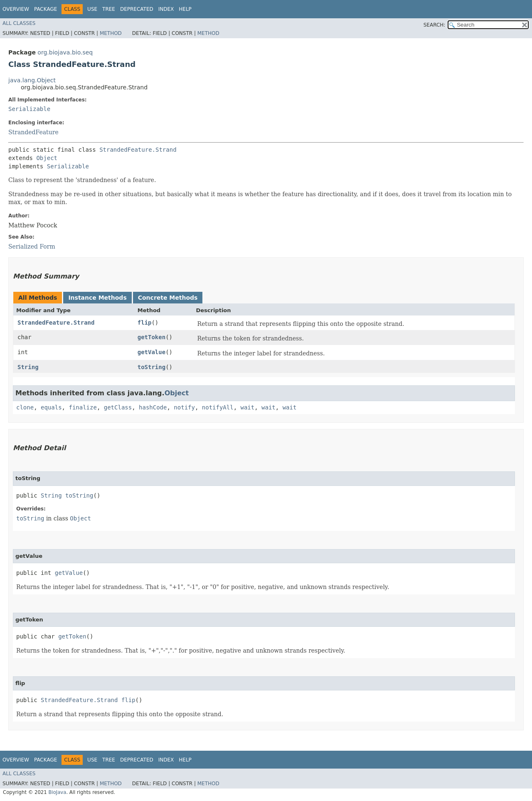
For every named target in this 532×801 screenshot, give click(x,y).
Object (47, 158)
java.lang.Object (32, 80)
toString (151, 367)
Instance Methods (97, 298)
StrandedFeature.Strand (138, 150)
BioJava (57, 792)
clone (25, 407)
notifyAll (218, 407)
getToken (151, 337)
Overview (16, 9)
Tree (109, 9)
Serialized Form (32, 246)
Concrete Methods (168, 298)
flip (145, 323)
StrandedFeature (33, 132)
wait (248, 407)
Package (46, 9)
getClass (118, 407)
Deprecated (137, 9)
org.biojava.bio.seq (65, 52)
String (28, 367)
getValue (151, 352)
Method (111, 33)
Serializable (29, 109)
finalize (83, 407)
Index (166, 9)
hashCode (153, 407)
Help (185, 9)
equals (51, 407)
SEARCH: (435, 25)
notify (184, 407)
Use (92, 9)
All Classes (19, 23)
